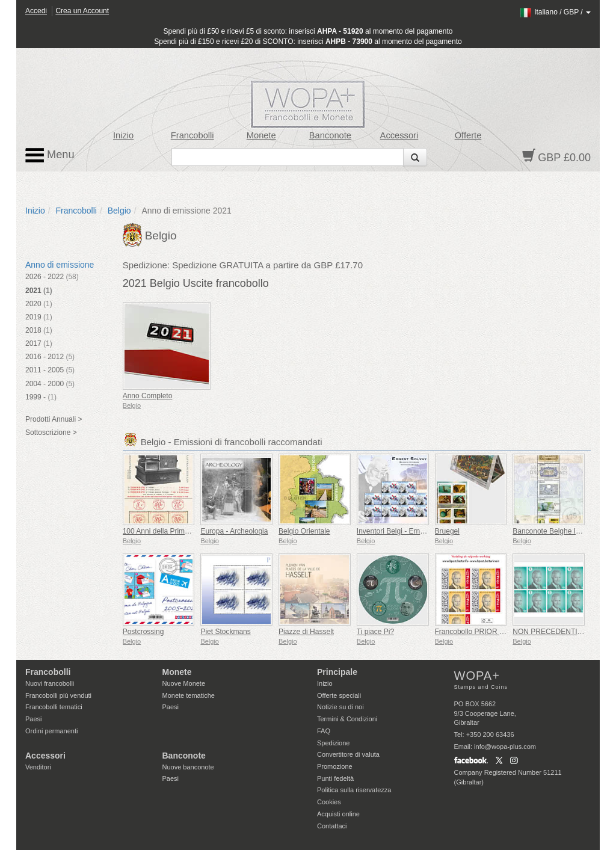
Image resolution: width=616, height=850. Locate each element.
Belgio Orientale (304, 531)
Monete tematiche (189, 695)
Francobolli (192, 135)
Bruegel (447, 531)
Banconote (330, 135)
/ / (555, 12)
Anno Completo (148, 396)
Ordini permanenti (51, 731)
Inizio (123, 135)
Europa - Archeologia (234, 531)
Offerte (468, 135)
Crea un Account (82, 11)
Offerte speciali (339, 695)
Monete (261, 135)
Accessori (399, 135)
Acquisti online (338, 814)
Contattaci (332, 826)
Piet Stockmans (225, 632)
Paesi (34, 719)
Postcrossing (143, 632)
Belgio (119, 211)
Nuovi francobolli (50, 683)
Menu (50, 155)
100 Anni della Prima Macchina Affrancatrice (193, 531)
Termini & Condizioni (347, 719)
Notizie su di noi (340, 707)
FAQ (324, 731)
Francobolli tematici (54, 707)
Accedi (36, 11)
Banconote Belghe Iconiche (556, 531)
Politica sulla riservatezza (354, 790)
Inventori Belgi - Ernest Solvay (405, 531)
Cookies (329, 802)
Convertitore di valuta (348, 754)
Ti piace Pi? (375, 632)
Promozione (335, 766)
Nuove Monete (184, 683)
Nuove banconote (188, 767)
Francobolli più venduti (58, 695)
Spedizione (333, 743)
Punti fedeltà (335, 778)
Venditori (38, 767)
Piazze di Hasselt (306, 632)
